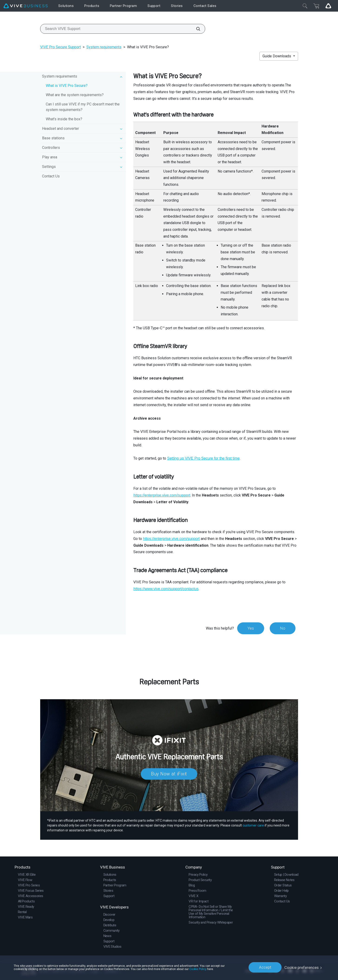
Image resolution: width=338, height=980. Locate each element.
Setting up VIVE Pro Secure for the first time (203, 458)
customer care (253, 825)
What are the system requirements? (75, 95)
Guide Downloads (277, 56)
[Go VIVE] (328, 6)
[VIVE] (26, 6)
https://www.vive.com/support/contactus (166, 589)
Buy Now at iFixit (169, 774)
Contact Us (51, 176)
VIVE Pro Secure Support (61, 47)
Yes (250, 628)
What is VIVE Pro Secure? (67, 86)
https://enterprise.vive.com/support (162, 495)
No (282, 628)
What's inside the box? (64, 119)
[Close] (305, 6)
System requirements (104, 47)
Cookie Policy (198, 969)
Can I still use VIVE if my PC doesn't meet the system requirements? (83, 107)
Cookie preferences (302, 967)
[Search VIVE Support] (196, 29)
